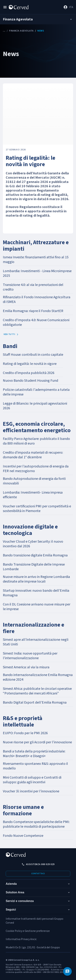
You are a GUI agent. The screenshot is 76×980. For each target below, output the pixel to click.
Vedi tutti (11, 334)
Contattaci (38, 874)
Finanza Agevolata (21, 31)
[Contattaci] (67, 971)
